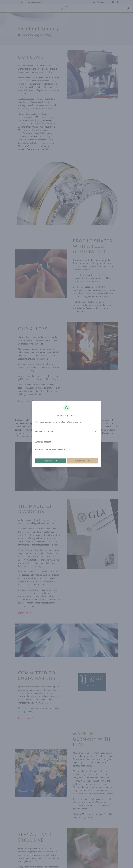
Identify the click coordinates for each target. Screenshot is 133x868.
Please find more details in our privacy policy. (53, 449)
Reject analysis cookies (83, 461)
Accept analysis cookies (51, 461)
